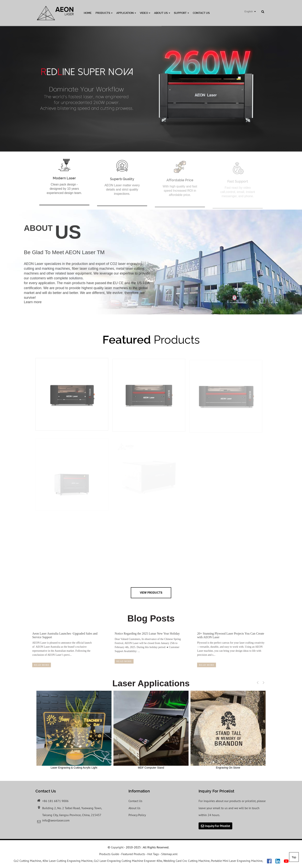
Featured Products (133, 854)
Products (104, 13)
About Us (162, 13)
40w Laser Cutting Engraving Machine (67, 861)
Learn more (33, 306)
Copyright (117, 847)
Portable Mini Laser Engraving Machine (237, 861)
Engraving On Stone (228, 730)
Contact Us (201, 13)
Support (181, 13)
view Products (151, 593)
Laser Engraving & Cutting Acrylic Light (74, 730)
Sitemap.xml (169, 854)
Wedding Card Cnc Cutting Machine (186, 861)
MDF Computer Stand (151, 730)
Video (145, 13)
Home (88, 13)
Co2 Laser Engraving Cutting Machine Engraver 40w (128, 861)
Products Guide (109, 854)
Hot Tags (153, 854)
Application (126, 13)
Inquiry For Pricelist (217, 826)
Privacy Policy (137, 815)
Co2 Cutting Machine (27, 861)
